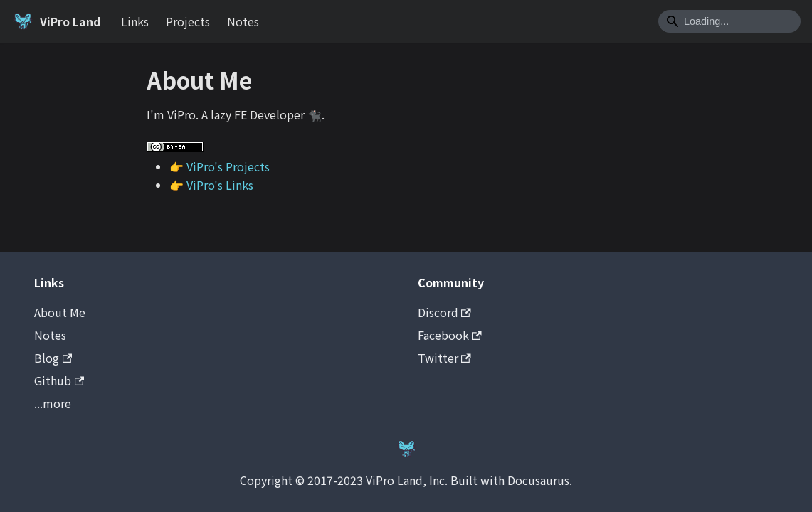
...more (53, 403)
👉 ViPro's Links (211, 185)
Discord (444, 312)
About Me (60, 312)
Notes (243, 21)
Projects (188, 21)
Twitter (444, 358)
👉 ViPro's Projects (220, 166)
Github (59, 380)
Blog (53, 358)
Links (135, 21)
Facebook (450, 335)
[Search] (729, 21)
